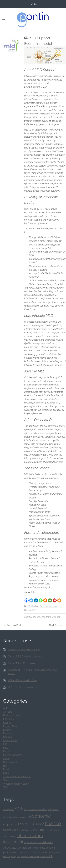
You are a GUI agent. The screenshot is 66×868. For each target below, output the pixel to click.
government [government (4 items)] (39, 830)
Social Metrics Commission (22, 663)
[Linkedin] (36, 599)
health (45, 617)
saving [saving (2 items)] (52, 852)
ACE (5, 708)
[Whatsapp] (41, 599)
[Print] (45, 599)
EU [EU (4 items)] (32, 824)
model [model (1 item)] (40, 843)
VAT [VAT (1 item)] (19, 857)
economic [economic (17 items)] (40, 816)
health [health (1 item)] (50, 830)
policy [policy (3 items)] (7, 852)
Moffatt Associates (13, 755)
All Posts (8, 712)
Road (6, 769)
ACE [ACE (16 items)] (19, 809)
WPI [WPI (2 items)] (50, 856)
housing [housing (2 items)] (12, 836)
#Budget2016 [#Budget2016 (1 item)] (9, 810)
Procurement (10, 762)
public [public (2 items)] (44, 852)
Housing (8, 737)
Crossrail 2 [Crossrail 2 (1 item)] (13, 817)
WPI (5, 787)
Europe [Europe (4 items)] (39, 824)
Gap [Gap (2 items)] (14, 830)
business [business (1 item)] (55, 810)
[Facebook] (27, 599)
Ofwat (6, 759)
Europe (7, 730)
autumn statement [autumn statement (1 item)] (35, 810)
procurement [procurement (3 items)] (32, 852)
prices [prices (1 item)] (14, 852)
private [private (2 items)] (20, 852)
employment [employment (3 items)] (11, 824)
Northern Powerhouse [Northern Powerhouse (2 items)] (34, 848)
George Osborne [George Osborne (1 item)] (23, 830)
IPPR (6, 744)
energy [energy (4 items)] (24, 824)
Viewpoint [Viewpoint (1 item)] (25, 857)
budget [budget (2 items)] (47, 809)
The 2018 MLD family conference (25, 656)
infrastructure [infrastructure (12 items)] (30, 835)
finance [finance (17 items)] (53, 823)
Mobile (7, 751)
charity (28, 617)
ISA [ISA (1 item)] (25, 843)
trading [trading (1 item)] (14, 857)
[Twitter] (31, 599)
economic (36, 617)
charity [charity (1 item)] (6, 817)
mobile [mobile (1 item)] (34, 843)
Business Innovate (13, 715)
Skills (6, 773)
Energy (7, 723)
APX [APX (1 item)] (26, 810)
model (56, 617)
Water (6, 780)
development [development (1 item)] (23, 817)
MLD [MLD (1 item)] (29, 843)
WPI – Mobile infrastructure (22, 680)
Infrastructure (10, 741)
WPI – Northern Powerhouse (23, 687)
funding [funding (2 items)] (7, 830)
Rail (5, 766)
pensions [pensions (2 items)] (51, 848)
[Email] (50, 599)
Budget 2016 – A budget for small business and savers (33, 672)
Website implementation (16, 784)
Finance (7, 733)
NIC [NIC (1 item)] (20, 848)
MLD (51, 617)
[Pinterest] (55, 599)
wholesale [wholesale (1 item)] (43, 857)
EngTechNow (10, 726)
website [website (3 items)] (34, 856)
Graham (32, 610)
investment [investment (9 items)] (13, 842)
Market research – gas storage (24, 650)
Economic (8, 719)
